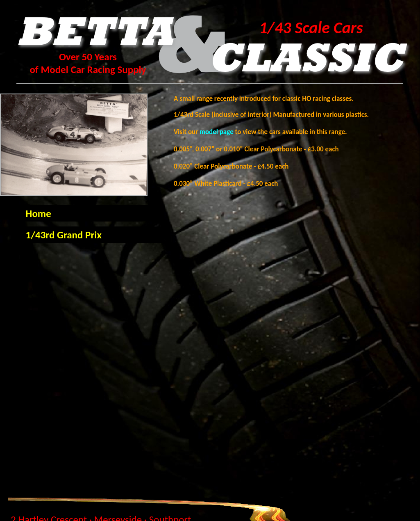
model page (217, 132)
